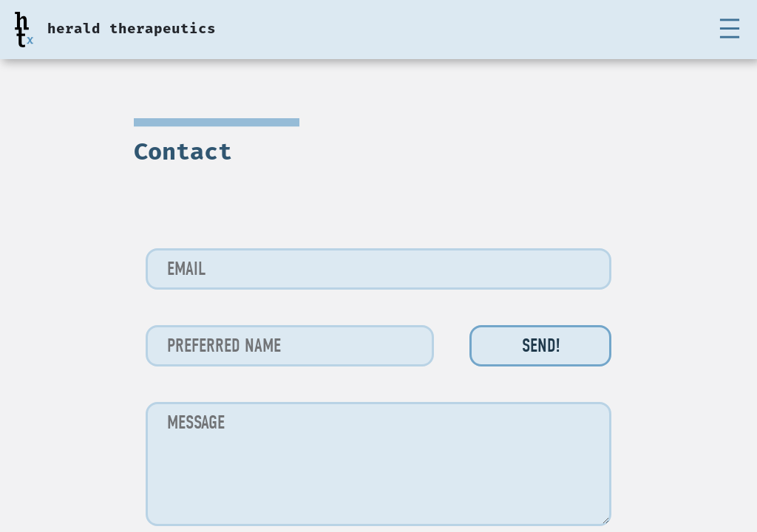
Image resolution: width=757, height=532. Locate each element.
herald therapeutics (132, 30)
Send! (541, 346)
